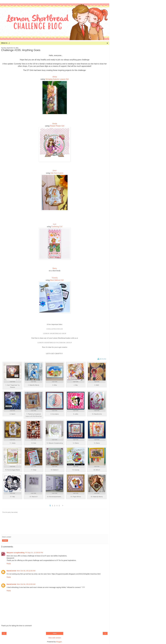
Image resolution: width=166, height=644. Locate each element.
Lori (55, 224)
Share (5, 541)
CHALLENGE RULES (55, 329)
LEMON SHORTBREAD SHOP (55, 333)
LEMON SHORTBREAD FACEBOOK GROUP (55, 343)
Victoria (55, 278)
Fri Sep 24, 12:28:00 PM (34, 553)
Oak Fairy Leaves (57, 173)
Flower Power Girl (57, 126)
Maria (55, 268)
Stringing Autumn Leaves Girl (57, 79)
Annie (55, 124)
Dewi (55, 171)
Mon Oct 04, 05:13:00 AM (26, 584)
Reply (9, 564)
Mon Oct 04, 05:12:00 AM (26, 571)
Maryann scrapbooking (16, 553)
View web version (55, 638)
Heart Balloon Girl (57, 280)
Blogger (59, 642)
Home (55, 633)
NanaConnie (11, 571)
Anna (55, 77)
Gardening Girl (57, 226)
